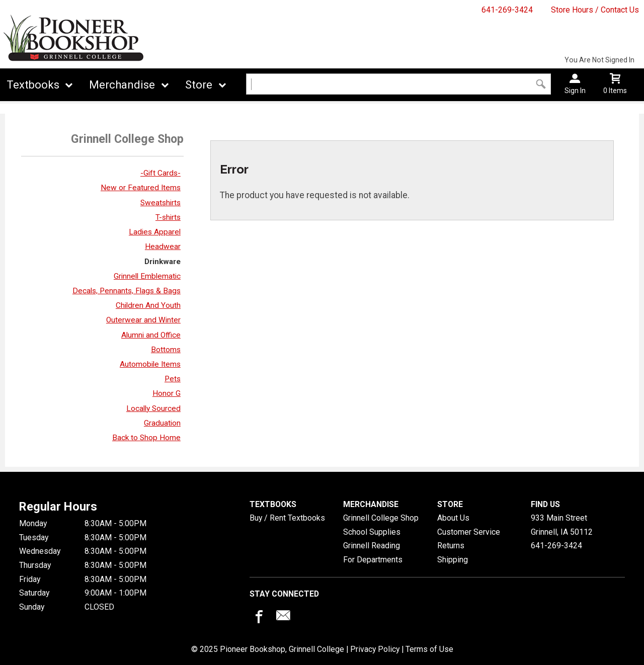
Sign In (575, 91)
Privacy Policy (375, 649)
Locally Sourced (153, 408)
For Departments (373, 560)
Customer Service (469, 532)
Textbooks (33, 85)
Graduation (162, 423)
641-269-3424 (507, 10)
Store (199, 85)
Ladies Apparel (155, 232)
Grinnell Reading (372, 546)
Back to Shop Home (146, 438)
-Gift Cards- (160, 173)
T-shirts (168, 217)
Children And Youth (148, 305)
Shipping (453, 560)
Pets (173, 379)
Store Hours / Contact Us (595, 10)
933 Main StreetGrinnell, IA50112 (562, 525)
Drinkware (163, 262)
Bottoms (166, 350)
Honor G (167, 393)
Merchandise (122, 85)
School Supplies (372, 532)
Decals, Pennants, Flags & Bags (127, 291)
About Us (453, 518)
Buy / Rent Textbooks (287, 518)
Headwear (163, 246)
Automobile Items (150, 364)
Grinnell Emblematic (147, 276)
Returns (451, 546)
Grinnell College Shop (381, 518)
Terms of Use (429, 649)
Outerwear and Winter (143, 320)
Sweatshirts (160, 203)
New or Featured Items (141, 188)
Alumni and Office (151, 335)
